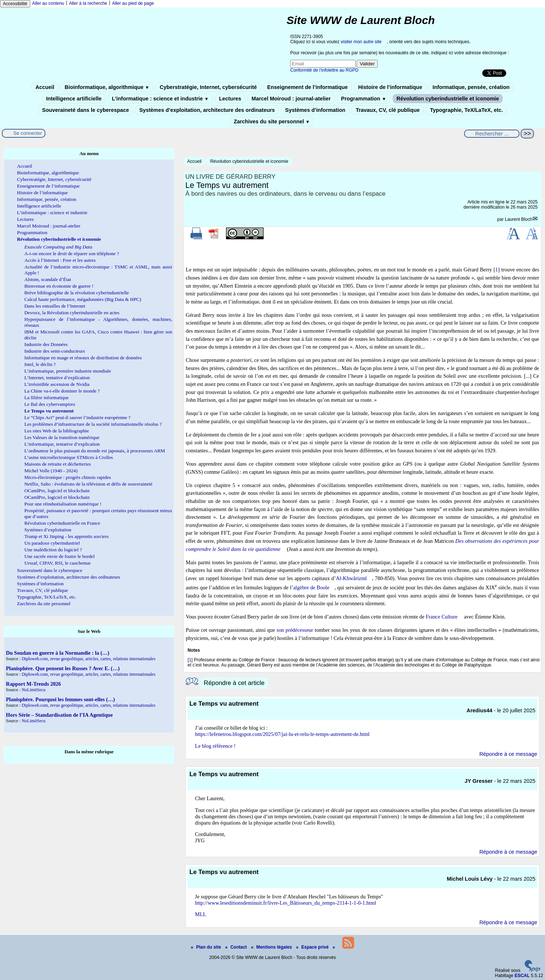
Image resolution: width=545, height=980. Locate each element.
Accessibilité (15, 4)
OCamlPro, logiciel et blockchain (57, 491)
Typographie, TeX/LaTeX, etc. (466, 110)
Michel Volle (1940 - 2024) (51, 471)
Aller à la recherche (88, 3)
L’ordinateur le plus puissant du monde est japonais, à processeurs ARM (95, 451)
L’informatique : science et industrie (160, 99)
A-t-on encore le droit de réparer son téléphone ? (72, 253)
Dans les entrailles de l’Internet (55, 306)
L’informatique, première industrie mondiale (68, 371)
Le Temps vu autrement (49, 411)
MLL (200, 914)
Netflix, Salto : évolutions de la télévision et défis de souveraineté (88, 484)
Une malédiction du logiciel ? (53, 550)
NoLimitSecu (34, 690)
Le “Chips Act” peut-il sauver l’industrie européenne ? (77, 417)
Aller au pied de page (133, 3)
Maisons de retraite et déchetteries (58, 464)
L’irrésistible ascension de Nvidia (57, 384)
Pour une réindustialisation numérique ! (63, 504)
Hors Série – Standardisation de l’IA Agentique (59, 715)
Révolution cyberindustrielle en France (62, 523)
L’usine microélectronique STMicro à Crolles (69, 457)
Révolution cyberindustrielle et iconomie (448, 99)
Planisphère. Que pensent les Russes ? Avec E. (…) (63, 668)
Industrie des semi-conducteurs (55, 351)
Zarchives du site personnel (272, 121)
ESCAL (522, 976)
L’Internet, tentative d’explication (57, 378)
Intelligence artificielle (74, 99)
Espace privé (313, 947)
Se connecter (28, 133)
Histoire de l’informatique (390, 87)
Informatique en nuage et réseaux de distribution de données (83, 358)
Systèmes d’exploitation (48, 530)
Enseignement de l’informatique (308, 87)
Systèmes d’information (315, 110)
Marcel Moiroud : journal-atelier (291, 99)
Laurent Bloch (518, 219)
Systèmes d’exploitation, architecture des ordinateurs (207, 110)
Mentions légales (272, 947)
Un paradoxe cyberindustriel (52, 543)
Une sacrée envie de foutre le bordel (59, 556)
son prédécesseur (295, 630)
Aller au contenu (48, 3)
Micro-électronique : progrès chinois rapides (68, 477)
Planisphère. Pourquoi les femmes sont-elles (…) (60, 699)
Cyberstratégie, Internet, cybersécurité (208, 87)
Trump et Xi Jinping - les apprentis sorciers (66, 536)
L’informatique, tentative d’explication (62, 444)
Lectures (230, 99)
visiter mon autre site (361, 42)
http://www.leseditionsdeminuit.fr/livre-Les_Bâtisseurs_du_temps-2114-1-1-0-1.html (286, 903)
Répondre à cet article (234, 683)
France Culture (442, 617)
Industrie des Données (46, 344)
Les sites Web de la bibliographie (57, 431)
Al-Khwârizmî (351, 578)
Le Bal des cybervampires (50, 404)
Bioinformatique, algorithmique (107, 87)
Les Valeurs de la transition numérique (62, 437)
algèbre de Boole (311, 587)
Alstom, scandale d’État (48, 279)
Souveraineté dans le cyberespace (85, 110)
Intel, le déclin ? (40, 364)
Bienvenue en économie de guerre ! (59, 286)
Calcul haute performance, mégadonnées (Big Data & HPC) (83, 299)
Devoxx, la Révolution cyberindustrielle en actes (72, 313)
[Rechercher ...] (492, 134)
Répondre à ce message (508, 754)
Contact (237, 947)
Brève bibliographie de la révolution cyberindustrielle (77, 293)
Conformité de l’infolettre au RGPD (324, 70)
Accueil (45, 87)
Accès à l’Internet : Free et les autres (60, 260)
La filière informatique (47, 398)
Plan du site (207, 947)
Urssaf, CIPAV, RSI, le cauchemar (58, 563)
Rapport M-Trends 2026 (33, 684)
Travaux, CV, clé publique (388, 110)
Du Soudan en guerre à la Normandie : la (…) (58, 653)
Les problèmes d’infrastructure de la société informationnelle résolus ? (93, 424)
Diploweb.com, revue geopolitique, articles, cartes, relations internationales (89, 659)
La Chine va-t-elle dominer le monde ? (62, 391)
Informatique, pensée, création (471, 87)
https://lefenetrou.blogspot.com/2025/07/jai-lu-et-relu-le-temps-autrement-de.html (282, 734)
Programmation (364, 99)
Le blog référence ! (215, 746)
